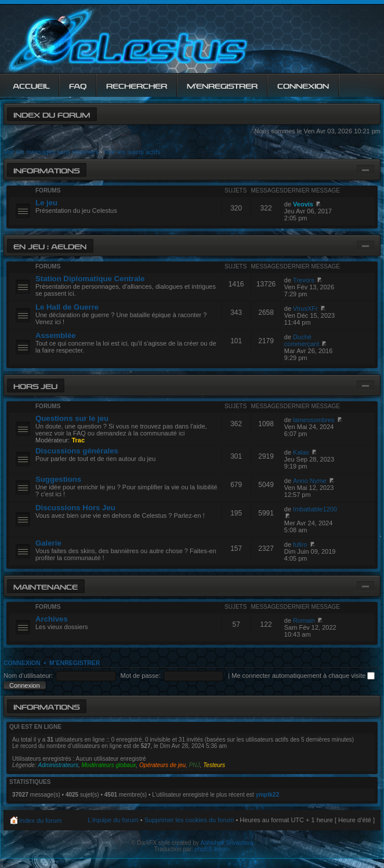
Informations (46, 170)
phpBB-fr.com (213, 849)
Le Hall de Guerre (67, 307)
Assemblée (56, 335)
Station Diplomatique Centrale (90, 279)
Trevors (304, 280)
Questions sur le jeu (72, 418)
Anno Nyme (309, 481)
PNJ (195, 765)
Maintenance (46, 586)
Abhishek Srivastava (227, 843)
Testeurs (214, 765)
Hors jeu (35, 385)
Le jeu (46, 203)
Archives (52, 619)
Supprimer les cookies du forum (189, 820)
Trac (78, 440)
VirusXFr (305, 308)
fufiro (300, 544)
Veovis (303, 204)
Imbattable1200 (315, 509)
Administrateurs (58, 765)
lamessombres (314, 420)
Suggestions (58, 479)
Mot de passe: (141, 675)
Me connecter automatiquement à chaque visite (303, 675)
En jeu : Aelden (50, 246)
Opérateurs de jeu (162, 765)
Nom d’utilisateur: (28, 675)
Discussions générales (77, 451)
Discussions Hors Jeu (75, 508)
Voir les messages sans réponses (51, 152)
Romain (304, 620)
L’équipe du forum (113, 820)
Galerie (48, 543)
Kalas (301, 452)
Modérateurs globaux (109, 765)
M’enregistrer (75, 663)
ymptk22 (268, 795)
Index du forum (52, 114)
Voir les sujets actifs (133, 152)
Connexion (22, 663)
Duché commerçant (302, 340)
